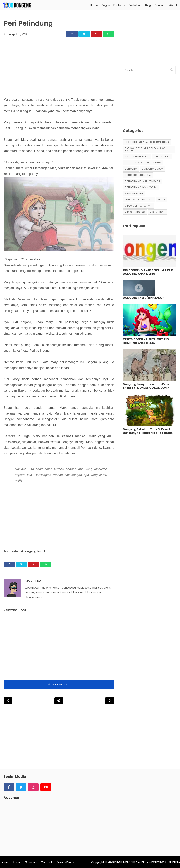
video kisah (158, 212)
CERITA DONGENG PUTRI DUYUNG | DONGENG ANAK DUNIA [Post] (147, 341)
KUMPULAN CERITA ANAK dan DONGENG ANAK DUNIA (147, 862)
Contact (47, 862)
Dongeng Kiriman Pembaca (143, 181)
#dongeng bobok (33, 551)
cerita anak (162, 156)
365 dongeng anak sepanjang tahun (145, 149)
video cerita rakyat (139, 206)
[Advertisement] (59, 70)
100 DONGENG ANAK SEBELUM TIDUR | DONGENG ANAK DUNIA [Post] (149, 272)
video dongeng (135, 212)
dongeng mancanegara (141, 187)
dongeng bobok (153, 169)
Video (161, 200)
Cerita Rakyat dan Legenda (143, 163)
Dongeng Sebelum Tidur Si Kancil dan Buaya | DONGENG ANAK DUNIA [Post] (148, 431)
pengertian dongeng (139, 200)
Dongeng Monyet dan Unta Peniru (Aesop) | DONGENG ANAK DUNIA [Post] (147, 386)
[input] (149, 70)
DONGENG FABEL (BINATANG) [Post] (143, 298)
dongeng (131, 169)
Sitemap (31, 862)
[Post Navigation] (59, 701)
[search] (171, 70)
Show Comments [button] (59, 684)
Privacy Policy (65, 862)
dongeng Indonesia (138, 175)
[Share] (72, 34)
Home (4, 862)
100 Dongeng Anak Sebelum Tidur (147, 142)
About (17, 862)
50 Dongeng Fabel (137, 156)
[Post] (149, 252)
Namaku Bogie (134, 193)
